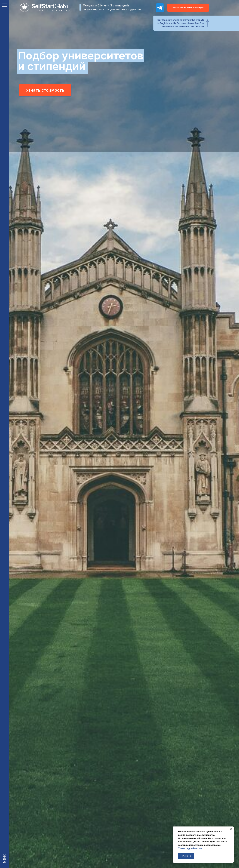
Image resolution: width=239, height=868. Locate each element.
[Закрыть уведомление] (231, 829)
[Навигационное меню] (4, 5)
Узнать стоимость (45, 90)
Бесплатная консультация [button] (188, 8)
